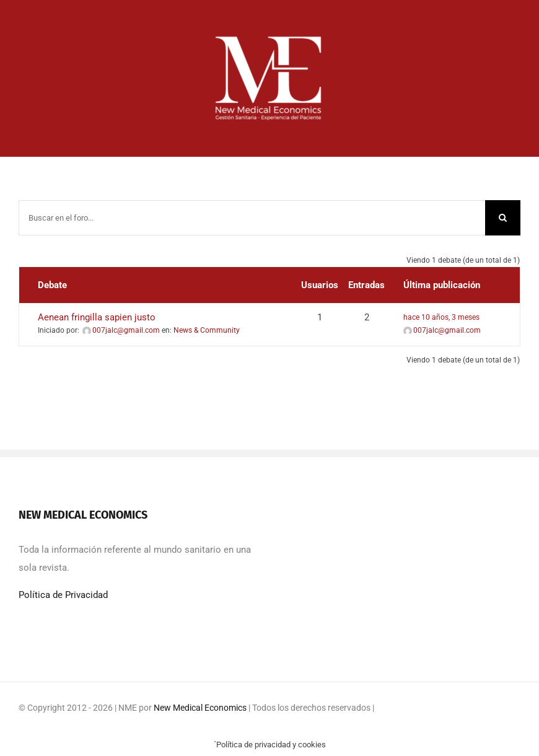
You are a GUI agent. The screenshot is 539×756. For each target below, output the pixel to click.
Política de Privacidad (63, 595)
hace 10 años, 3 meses (441, 317)
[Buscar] (503, 218)
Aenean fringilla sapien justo (97, 317)
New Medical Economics (200, 708)
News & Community (207, 330)
